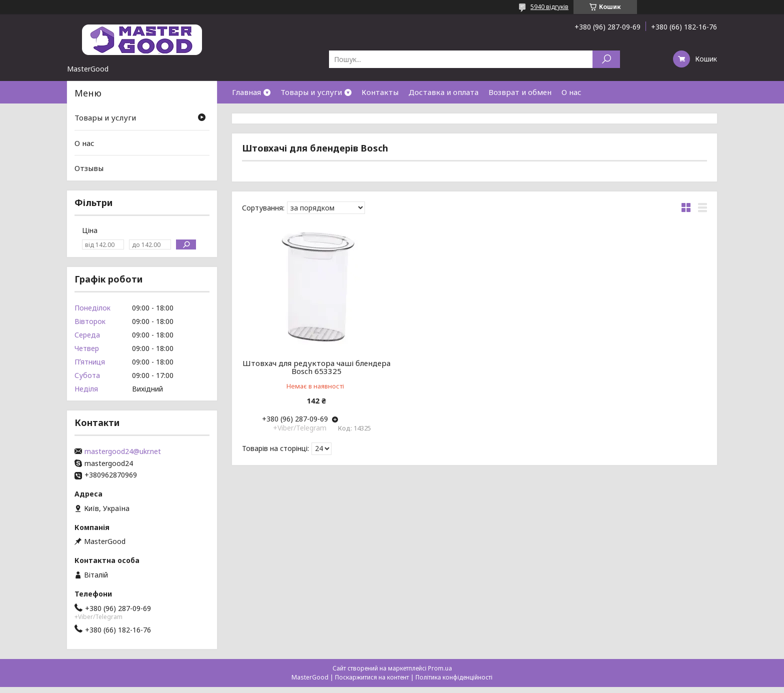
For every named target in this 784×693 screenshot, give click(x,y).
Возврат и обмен (520, 92)
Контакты (380, 92)
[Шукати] (606, 59)
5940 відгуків (549, 7)
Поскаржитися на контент (372, 677)
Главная (246, 92)
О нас (571, 92)
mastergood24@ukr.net (123, 451)
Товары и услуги (311, 92)
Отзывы (89, 168)
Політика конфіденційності (454, 677)
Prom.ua (440, 668)
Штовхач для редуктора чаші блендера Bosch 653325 (316, 367)
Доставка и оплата (443, 92)
